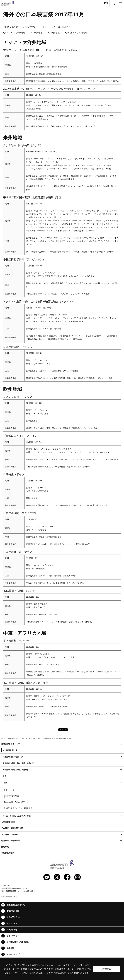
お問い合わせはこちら (9, 897)
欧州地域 (55, 33)
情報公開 (10, 948)
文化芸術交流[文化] (25, 738)
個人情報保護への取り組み (18, 942)
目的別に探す (12, 930)
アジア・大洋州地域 (16, 33)
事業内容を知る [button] (13, 911)
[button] (62, 750)
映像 (34, 738)
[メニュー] (120, 3)
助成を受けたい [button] (13, 917)
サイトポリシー (13, 936)
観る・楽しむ (12, 923)
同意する (107, 969)
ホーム (3, 738)
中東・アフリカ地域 (78, 33)
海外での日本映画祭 (44, 738)
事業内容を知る (12, 738)
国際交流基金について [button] (16, 905)
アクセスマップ (13, 954)
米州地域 (38, 33)
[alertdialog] (62, 969)
